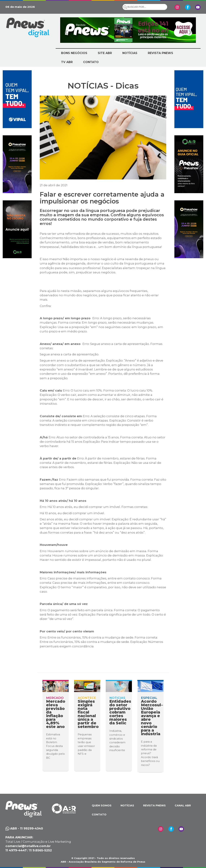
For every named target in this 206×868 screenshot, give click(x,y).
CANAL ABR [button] (183, 805)
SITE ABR (105, 53)
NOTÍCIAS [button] (130, 53)
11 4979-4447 (16, 850)
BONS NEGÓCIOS (74, 53)
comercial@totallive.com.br (28, 846)
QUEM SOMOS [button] (102, 805)
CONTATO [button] (91, 62)
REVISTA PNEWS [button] (160, 53)
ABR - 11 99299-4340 (27, 828)
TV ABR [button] (67, 62)
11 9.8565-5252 (40, 850)
